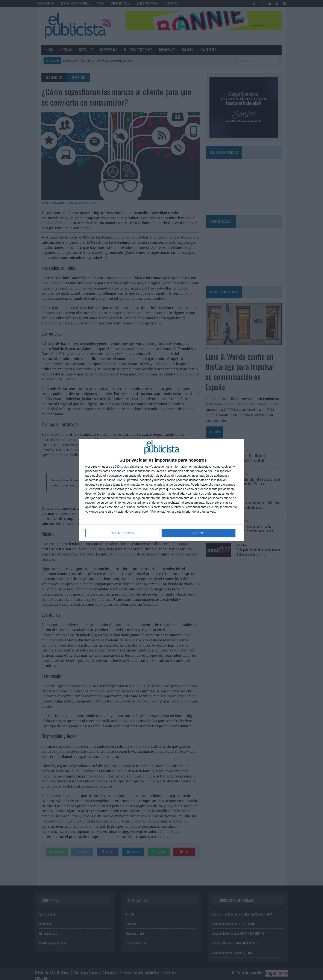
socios (125, 467)
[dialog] (162, 490)
